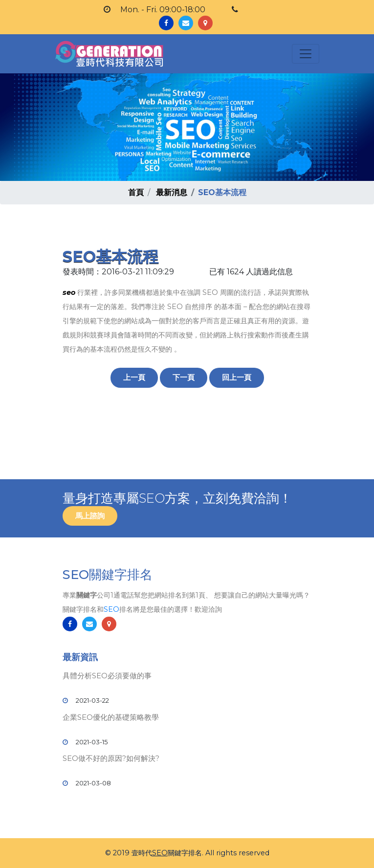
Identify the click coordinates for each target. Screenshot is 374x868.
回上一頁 (237, 377)
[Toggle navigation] (306, 54)
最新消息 (172, 192)
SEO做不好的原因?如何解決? (111, 758)
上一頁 (134, 377)
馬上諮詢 (90, 516)
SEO (111, 609)
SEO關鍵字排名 (108, 575)
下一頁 (184, 377)
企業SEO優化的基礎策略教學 (111, 717)
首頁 (136, 192)
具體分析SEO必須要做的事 (107, 676)
